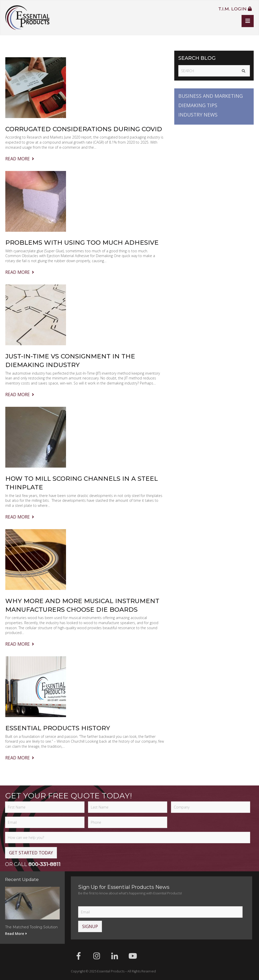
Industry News (198, 115)
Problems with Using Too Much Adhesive (82, 242)
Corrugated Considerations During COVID (84, 129)
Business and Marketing (211, 96)
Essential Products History (58, 728)
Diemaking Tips (198, 105)
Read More (20, 159)
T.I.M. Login (235, 9)
